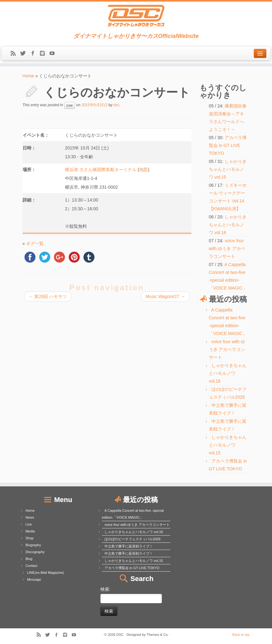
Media (30, 531)
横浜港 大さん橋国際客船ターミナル (101, 170)
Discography (35, 552)
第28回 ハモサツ (48, 296)
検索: (105, 589)
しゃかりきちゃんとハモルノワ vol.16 (228, 225)
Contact (31, 566)
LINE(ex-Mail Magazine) (45, 573)
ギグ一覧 (35, 243)
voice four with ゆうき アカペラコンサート (227, 249)
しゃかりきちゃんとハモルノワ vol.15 (228, 169)
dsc (117, 105)
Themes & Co (157, 635)
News (30, 517)
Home (28, 76)
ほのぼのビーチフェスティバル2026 (132, 539)
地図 (143, 170)
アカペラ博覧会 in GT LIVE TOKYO (228, 145)
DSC (120, 635)
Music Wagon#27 (165, 296)
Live (69, 105)
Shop (29, 538)
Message (34, 579)
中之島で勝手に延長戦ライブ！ (129, 546)
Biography (33, 545)
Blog (29, 559)
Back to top (241, 635)
